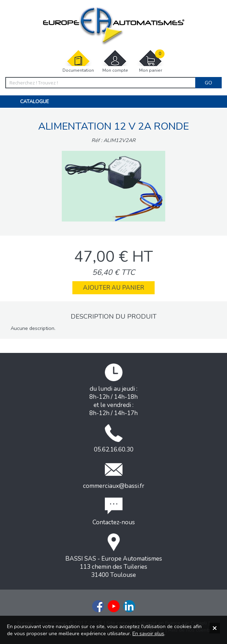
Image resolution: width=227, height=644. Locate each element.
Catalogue (35, 102)
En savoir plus (148, 633)
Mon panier (150, 61)
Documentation (78, 61)
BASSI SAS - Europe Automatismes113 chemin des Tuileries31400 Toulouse (114, 556)
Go (208, 83)
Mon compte (115, 61)
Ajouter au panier (113, 288)
